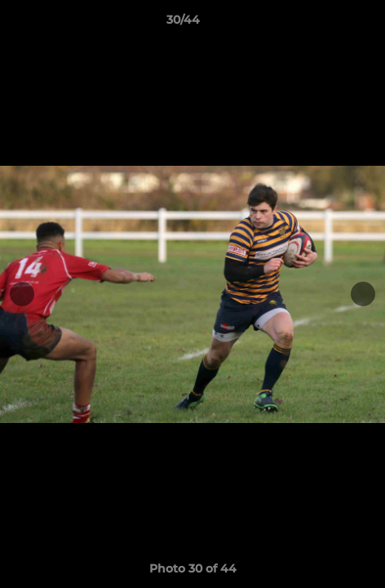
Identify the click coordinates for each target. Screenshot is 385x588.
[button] (326, 24)
